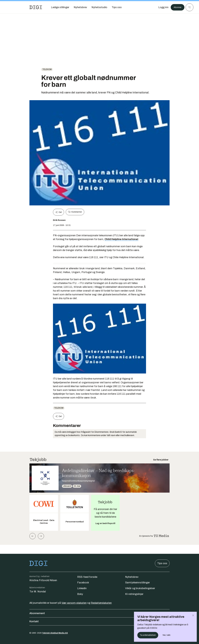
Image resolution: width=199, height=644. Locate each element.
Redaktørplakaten (101, 603)
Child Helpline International (121, 239)
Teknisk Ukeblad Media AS (55, 633)
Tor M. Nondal (38, 592)
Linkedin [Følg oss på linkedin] (82, 588)
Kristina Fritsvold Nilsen (43, 580)
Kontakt (99, 621)
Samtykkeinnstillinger (137, 583)
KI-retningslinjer (134, 594)
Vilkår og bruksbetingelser (140, 588)
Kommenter (75, 212)
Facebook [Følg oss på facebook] (83, 583)
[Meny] (189, 7)
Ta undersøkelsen (148, 635)
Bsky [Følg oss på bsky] (80, 594)
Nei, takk (167, 635)
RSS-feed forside (87, 577)
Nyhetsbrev (132, 577)
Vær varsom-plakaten (74, 603)
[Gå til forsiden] (36, 7)
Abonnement (99, 613)
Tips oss (162, 563)
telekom (47, 69)
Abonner (177, 7)
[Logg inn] (162, 7)
